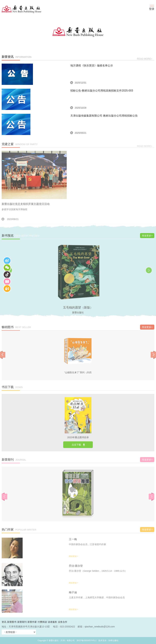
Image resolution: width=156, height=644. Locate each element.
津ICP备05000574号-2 (86, 641)
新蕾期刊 (22, 622)
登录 (152, 9)
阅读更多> (147, 239)
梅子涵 (73, 596)
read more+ (145, 59)
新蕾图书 (12, 622)
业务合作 (63, 622)
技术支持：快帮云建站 (108, 641)
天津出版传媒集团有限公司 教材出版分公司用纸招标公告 (104, 116)
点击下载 (76, 448)
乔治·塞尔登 (76, 569)
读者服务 (52, 622)
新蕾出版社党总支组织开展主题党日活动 (26, 207)
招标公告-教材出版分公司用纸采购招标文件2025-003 (102, 91)
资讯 (4, 622)
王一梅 (73, 542)
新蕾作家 (32, 622)
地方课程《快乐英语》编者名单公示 (92, 66)
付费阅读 (42, 622)
